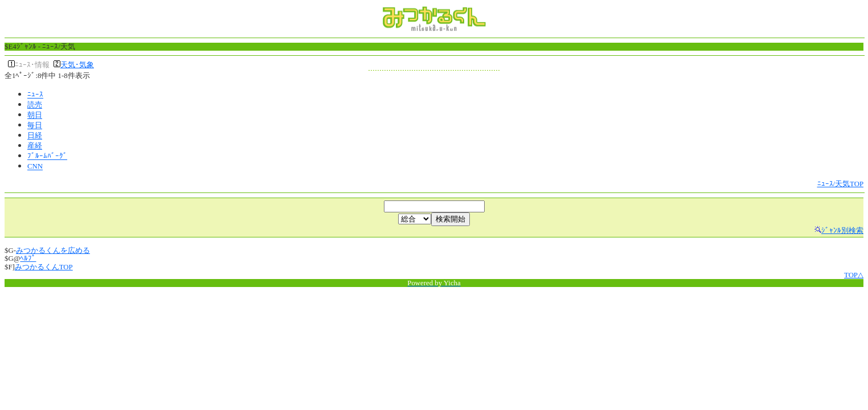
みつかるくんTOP (44, 267)
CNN (35, 167)
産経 (35, 146)
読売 (35, 105)
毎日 (35, 126)
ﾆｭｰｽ (35, 95)
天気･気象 (77, 65)
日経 (35, 136)
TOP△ (854, 275)
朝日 (35, 116)
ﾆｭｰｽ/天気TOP (841, 184)
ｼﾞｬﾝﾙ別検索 (842, 231)
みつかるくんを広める (53, 251)
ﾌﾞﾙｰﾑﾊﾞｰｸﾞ (47, 157)
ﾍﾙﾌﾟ (28, 259)
